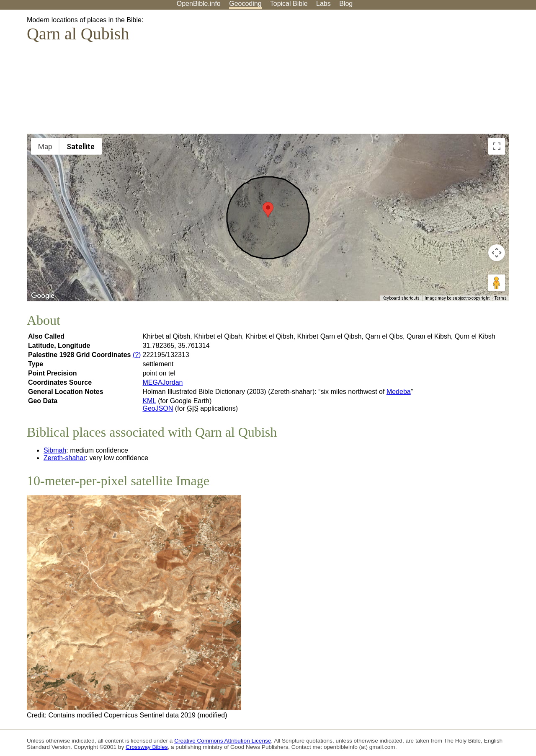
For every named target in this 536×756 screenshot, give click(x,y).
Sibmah (55, 450)
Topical (289, 4)
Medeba (399, 392)
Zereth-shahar (65, 458)
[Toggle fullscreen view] (497, 146)
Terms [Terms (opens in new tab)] (501, 298)
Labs (323, 4)
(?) (137, 355)
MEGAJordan (162, 382)
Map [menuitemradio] (45, 146)
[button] (268, 210)
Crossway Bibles (147, 747)
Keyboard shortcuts (401, 298)
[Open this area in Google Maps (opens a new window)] (43, 296)
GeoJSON (158, 408)
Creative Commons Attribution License (223, 741)
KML (149, 401)
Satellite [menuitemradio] (81, 146)
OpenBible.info (199, 4)
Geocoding (245, 4)
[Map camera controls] (497, 253)
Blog (346, 4)
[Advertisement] (451, 75)
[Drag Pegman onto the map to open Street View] (497, 283)
